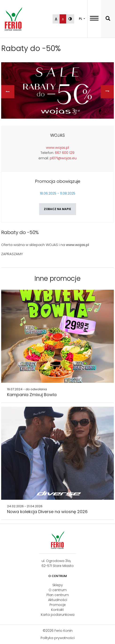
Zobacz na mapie (57, 209)
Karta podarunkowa (58, 615)
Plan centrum (58, 595)
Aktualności (58, 600)
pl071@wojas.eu (63, 158)
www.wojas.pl (57, 147)
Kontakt (57, 610)
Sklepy (58, 585)
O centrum (58, 590)
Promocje (58, 605)
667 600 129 (65, 153)
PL (81, 19)
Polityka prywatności (58, 638)
